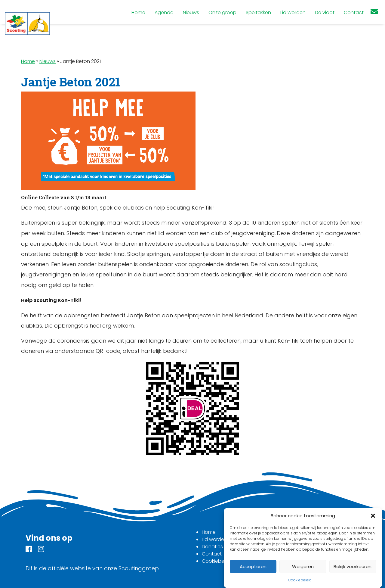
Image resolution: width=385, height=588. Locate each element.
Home (28, 61)
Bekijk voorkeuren (353, 566)
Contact (212, 554)
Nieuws (48, 61)
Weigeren (303, 566)
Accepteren (253, 566)
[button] (373, 516)
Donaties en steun (223, 547)
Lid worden (214, 539)
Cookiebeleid (300, 580)
